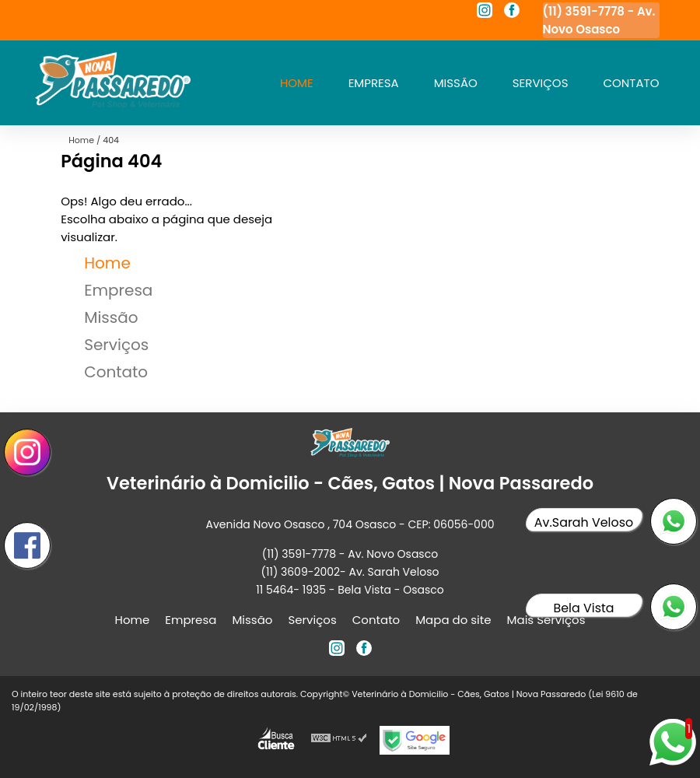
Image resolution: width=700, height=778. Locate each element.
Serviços (541, 83)
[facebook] (512, 12)
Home (297, 83)
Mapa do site (453, 620)
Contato (631, 83)
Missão (456, 83)
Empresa (374, 83)
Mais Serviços (546, 620)
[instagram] (485, 12)
